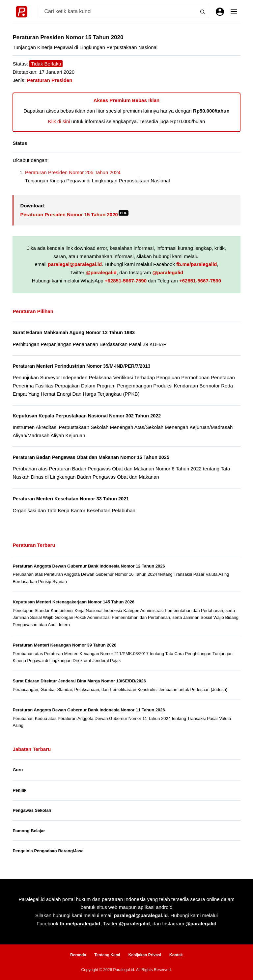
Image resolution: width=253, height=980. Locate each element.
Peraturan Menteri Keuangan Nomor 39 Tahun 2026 (64, 644)
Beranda (78, 954)
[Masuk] (220, 12)
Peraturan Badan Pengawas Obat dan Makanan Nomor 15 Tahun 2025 (92, 457)
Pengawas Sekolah (32, 809)
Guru (18, 769)
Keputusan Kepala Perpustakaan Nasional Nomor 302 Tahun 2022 (88, 415)
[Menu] (234, 12)
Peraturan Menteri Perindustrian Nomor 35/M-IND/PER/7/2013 (83, 366)
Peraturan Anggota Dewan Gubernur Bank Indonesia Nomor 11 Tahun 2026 (89, 709)
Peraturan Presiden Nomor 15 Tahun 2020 (74, 214)
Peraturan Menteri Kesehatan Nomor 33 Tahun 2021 (72, 498)
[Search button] (202, 12)
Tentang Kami (107, 954)
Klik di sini (59, 121)
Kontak (176, 954)
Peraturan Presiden (50, 80)
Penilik (19, 789)
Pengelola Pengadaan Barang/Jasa (48, 850)
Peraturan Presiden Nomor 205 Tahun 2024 (73, 172)
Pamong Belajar (29, 830)
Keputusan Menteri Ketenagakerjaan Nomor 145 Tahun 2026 (73, 601)
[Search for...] (117, 12)
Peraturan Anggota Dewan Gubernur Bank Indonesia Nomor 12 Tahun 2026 (89, 565)
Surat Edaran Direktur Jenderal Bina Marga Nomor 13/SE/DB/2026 (79, 680)
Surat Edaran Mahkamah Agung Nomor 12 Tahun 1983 (75, 332)
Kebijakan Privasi (145, 954)
